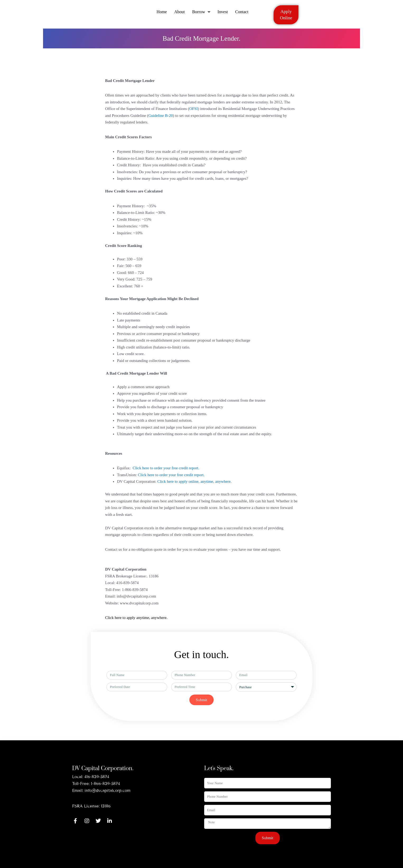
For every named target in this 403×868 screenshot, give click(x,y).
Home (161, 14)
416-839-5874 (97, 777)
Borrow (201, 14)
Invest (223, 14)
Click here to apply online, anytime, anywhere (194, 481)
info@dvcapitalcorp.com (107, 791)
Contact (243, 14)
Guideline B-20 (161, 116)
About (179, 14)
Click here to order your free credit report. (166, 468)
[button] (201, 14)
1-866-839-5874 (105, 784)
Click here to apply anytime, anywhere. (136, 618)
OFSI (193, 109)
